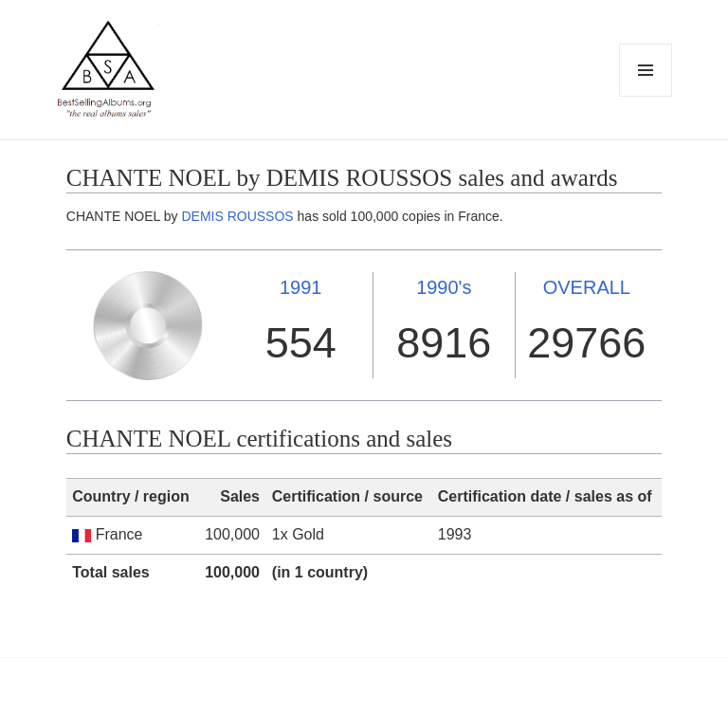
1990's (444, 287)
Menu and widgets (646, 96)
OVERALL (587, 287)
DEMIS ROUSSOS (237, 216)
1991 (301, 287)
